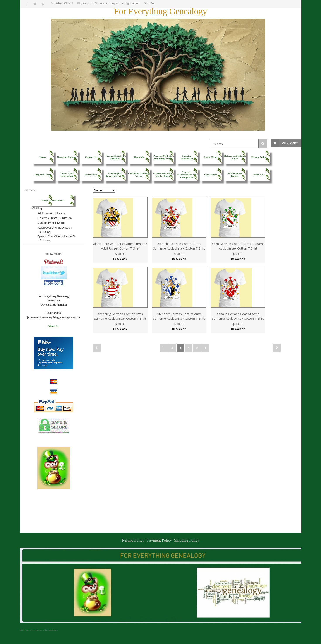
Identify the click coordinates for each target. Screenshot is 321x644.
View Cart (290, 143)
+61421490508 (64, 3)
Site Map (150, 3)
